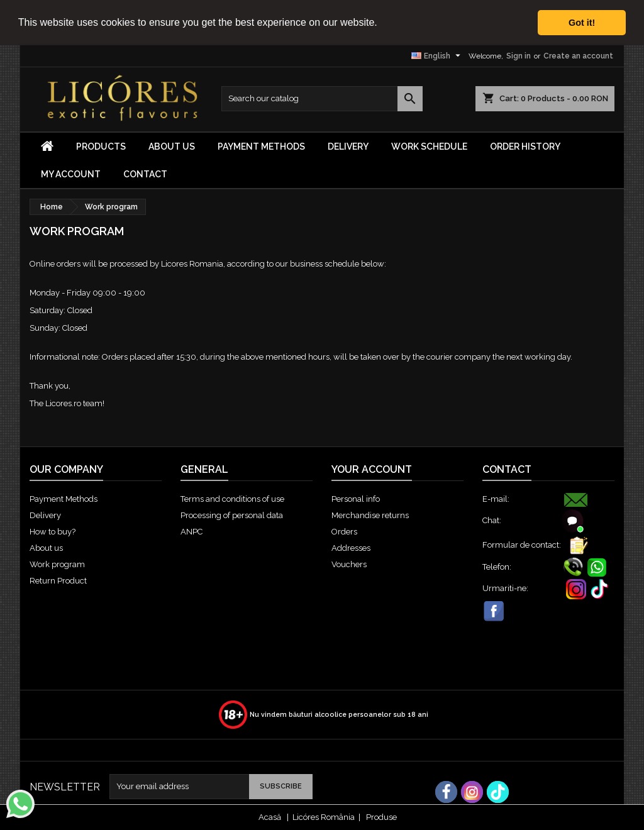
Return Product (58, 581)
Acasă (270, 817)
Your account (372, 469)
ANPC (192, 532)
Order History (525, 146)
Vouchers (349, 564)
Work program (57, 564)
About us (172, 146)
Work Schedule (429, 146)
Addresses (351, 548)
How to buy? (53, 532)
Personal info (356, 499)
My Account (71, 174)
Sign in (519, 55)
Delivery (348, 146)
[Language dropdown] (437, 55)
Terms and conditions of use (232, 499)
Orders (344, 532)
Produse (381, 817)
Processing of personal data (232, 515)
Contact (145, 174)
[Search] (322, 98)
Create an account (578, 55)
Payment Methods (261, 146)
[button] (382, 23)
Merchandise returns (370, 515)
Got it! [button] (582, 23)
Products (101, 146)
